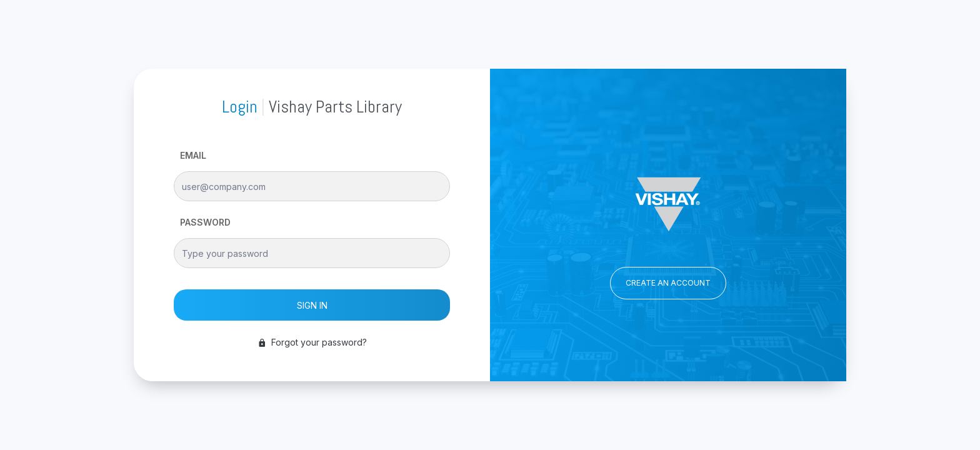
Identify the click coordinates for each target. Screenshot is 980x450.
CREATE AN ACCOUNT (668, 283)
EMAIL (193, 155)
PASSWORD (205, 222)
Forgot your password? (312, 342)
